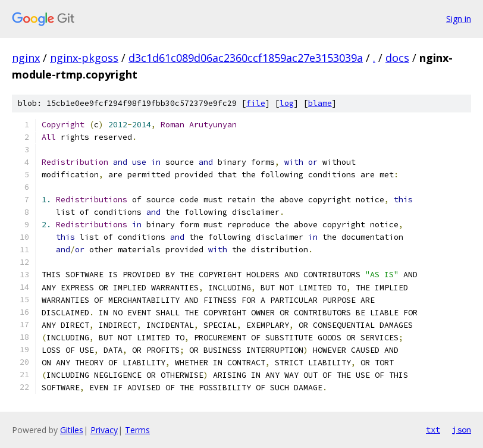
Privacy (104, 430)
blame (320, 103)
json (462, 430)
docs (397, 58)
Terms (137, 430)
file (256, 103)
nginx (26, 58)
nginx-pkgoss (84, 58)
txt (433, 430)
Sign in (459, 19)
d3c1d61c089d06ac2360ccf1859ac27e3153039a (246, 58)
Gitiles (72, 430)
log (287, 103)
